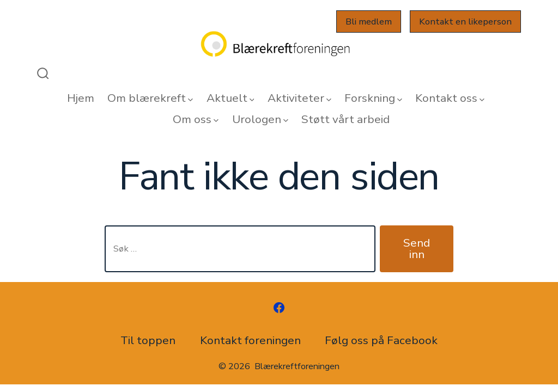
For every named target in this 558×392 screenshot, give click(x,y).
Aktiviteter (299, 98)
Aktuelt (231, 98)
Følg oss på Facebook (381, 340)
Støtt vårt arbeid (345, 119)
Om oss (196, 119)
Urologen (260, 119)
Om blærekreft (150, 98)
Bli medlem (369, 22)
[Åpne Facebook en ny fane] (279, 308)
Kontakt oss (450, 98)
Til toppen (148, 340)
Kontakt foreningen (250, 340)
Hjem (81, 98)
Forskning (373, 98)
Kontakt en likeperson (465, 22)
